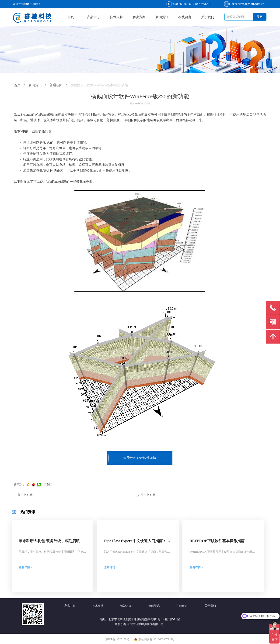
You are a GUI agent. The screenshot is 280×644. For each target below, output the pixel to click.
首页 (17, 85)
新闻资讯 (35, 85)
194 (47, 485)
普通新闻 (56, 85)
